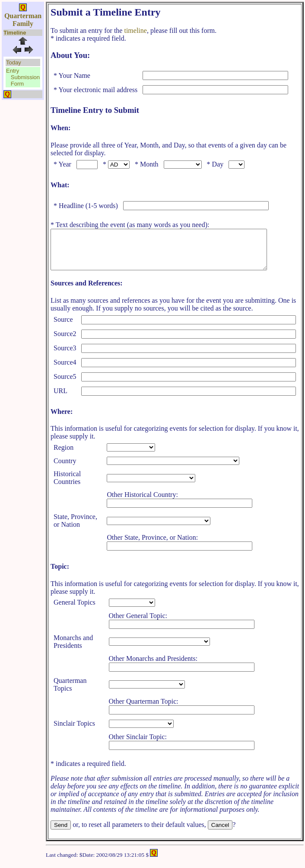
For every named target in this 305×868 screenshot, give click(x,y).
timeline (135, 30)
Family (23, 24)
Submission (25, 77)
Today (14, 62)
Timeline (15, 33)
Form (17, 84)
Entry (13, 71)
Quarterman (23, 16)
